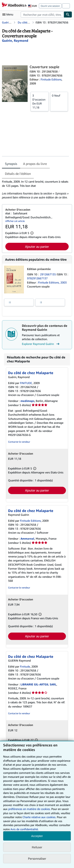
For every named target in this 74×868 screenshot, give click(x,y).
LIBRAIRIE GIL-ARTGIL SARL (38, 684)
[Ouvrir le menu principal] (9, 15)
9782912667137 (37, 278)
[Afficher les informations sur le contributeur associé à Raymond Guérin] (15, 41)
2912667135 (48, 274)
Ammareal (27, 539)
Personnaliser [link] (37, 858)
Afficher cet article (15, 221)
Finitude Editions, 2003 (52, 282)
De (40, 101)
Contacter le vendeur (19, 442)
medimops (27, 401)
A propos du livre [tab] (35, 164)
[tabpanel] (35, 190)
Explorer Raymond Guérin (41, 344)
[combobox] (42, 15)
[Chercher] (68, 15)
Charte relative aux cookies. (40, 817)
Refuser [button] (37, 847)
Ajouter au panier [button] (37, 247)
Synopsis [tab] (11, 164)
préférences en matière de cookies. (29, 809)
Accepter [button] (37, 836)
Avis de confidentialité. (24, 829)
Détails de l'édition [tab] (18, 174)
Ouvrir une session (50, 6)
